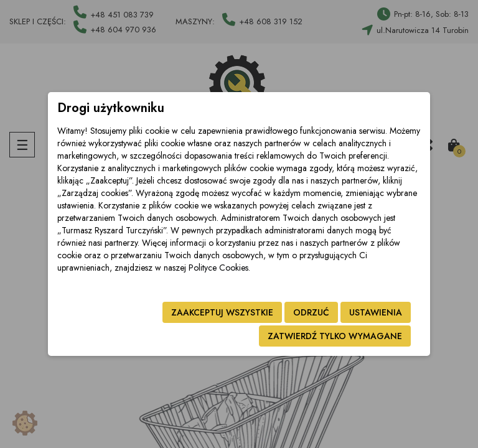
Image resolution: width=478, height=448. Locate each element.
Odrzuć (311, 312)
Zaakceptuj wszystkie (222, 312)
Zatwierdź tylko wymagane (335, 336)
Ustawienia (376, 312)
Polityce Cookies (218, 268)
